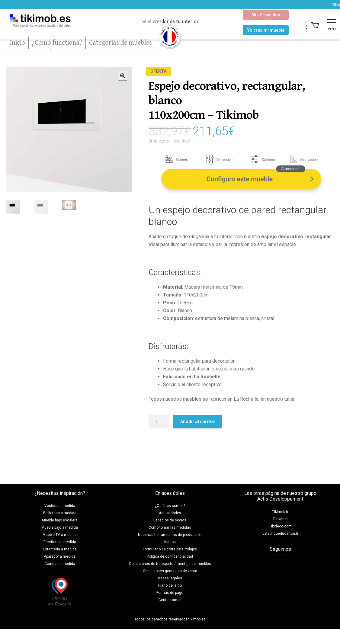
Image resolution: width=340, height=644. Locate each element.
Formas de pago (170, 593)
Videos (170, 542)
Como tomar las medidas (170, 527)
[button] (123, 76)
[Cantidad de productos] (159, 422)
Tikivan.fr (280, 519)
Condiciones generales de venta (170, 571)
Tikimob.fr (280, 512)
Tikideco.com (280, 526)
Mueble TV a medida (60, 535)
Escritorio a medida (60, 542)
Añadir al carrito (198, 421)
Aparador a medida (60, 556)
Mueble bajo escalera (60, 520)
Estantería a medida (60, 549)
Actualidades (170, 513)
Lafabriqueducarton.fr (280, 533)
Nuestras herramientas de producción (170, 535)
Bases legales (170, 578)
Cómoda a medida (60, 564)
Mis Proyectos (250, 15)
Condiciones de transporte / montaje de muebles (170, 564)
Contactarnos (170, 600)
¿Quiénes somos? (170, 506)
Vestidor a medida (60, 506)
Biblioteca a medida (60, 513)
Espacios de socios (170, 520)
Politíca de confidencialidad (170, 556)
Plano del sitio (170, 585)
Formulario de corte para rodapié (170, 549)
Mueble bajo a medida (60, 527)
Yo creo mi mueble (250, 30)
